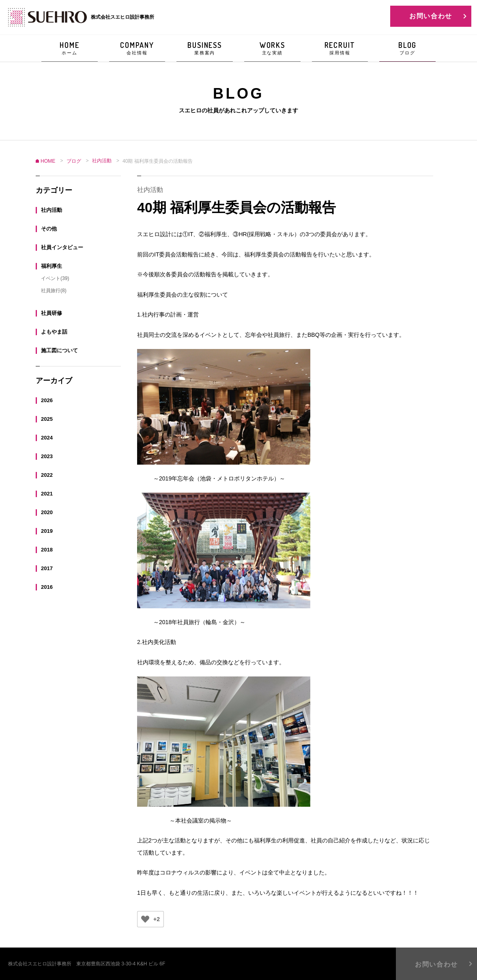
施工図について (59, 350)
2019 (47, 531)
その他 (49, 228)
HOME (70, 48)
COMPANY (137, 48)
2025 (47, 419)
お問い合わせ (431, 16)
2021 (47, 493)
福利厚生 (52, 266)
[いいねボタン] (145, 919)
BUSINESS (205, 48)
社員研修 (52, 313)
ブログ (74, 161)
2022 (47, 475)
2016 (47, 587)
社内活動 (52, 210)
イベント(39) (55, 278)
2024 (47, 437)
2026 (47, 400)
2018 (47, 549)
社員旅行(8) (54, 290)
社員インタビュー (62, 247)
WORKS (272, 48)
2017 (47, 568)
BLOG (407, 48)
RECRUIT (340, 48)
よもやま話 (54, 331)
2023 (47, 456)
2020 (47, 512)
